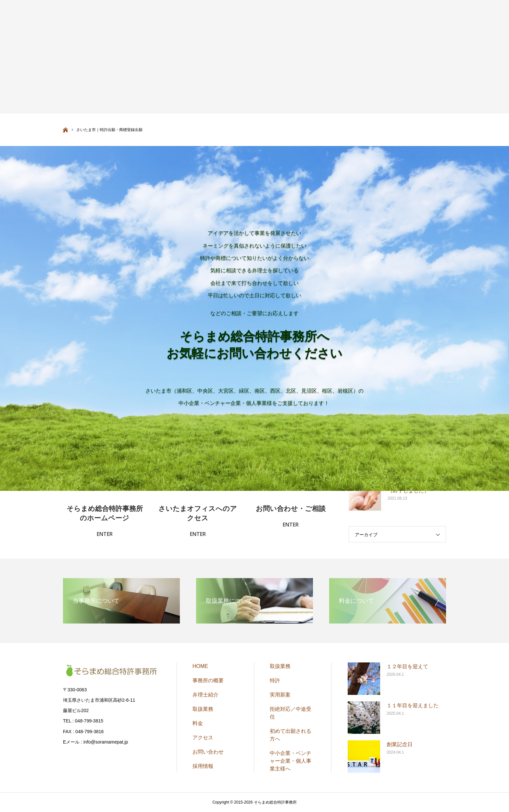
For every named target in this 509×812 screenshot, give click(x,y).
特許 (275, 680)
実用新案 (280, 695)
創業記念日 (400, 744)
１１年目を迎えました (413, 705)
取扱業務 (203, 709)
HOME (200, 666)
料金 (198, 723)
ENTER (105, 534)
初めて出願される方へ (291, 735)
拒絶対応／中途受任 (291, 713)
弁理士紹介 (205, 695)
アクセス (203, 738)
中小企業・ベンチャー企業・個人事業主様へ (291, 761)
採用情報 (203, 766)
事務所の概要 (208, 680)
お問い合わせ (208, 752)
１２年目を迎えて (407, 667)
